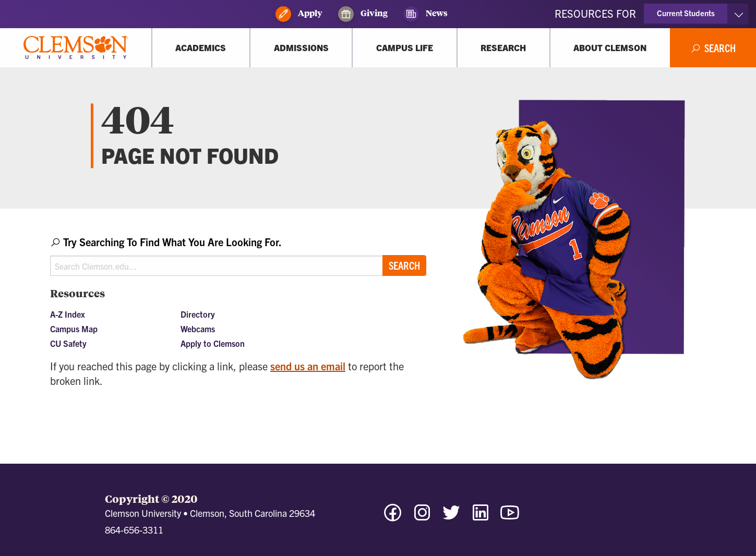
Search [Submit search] (404, 265)
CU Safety (68, 343)
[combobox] (238, 255)
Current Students (686, 13)
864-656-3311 (134, 530)
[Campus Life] (404, 48)
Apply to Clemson (213, 343)
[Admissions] (301, 48)
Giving (363, 14)
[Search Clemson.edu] (238, 266)
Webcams (198, 329)
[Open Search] (713, 48)
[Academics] (201, 48)
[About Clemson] (610, 48)
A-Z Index (68, 314)
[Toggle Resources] (739, 14)
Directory (198, 314)
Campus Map (74, 329)
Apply (299, 14)
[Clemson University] (76, 48)
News (425, 14)
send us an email (308, 366)
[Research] (503, 48)
